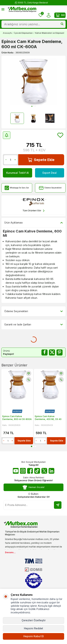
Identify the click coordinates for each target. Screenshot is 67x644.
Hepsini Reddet (33, 628)
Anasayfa (7, 33)
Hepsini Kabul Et (34, 636)
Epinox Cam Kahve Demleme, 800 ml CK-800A (17, 418)
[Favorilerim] (41, 15)
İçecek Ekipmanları (23, 33)
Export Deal (50, 173)
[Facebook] (30, 471)
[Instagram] (23, 471)
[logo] (22, 9)
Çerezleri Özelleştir (34, 620)
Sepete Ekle (41, 160)
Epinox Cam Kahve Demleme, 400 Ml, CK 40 (48, 418)
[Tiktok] (37, 471)
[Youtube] (16, 471)
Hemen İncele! (34, 487)
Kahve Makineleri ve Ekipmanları (51, 33)
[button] (32, 106)
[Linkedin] (51, 471)
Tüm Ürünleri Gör (33, 211)
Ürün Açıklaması (33, 223)
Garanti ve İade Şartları (33, 325)
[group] (33, 82)
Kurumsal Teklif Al (18, 173)
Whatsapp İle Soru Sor (17, 188)
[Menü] (3, 9)
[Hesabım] (49, 15)
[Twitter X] (44, 471)
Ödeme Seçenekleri (50, 188)
